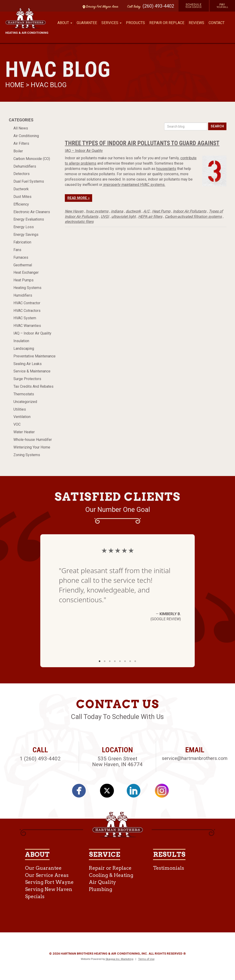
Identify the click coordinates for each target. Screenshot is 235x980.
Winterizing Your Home (32, 447)
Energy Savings (26, 235)
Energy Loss (24, 227)
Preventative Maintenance (34, 356)
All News (21, 128)
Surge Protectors (27, 379)
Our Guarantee (43, 868)
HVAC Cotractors (27, 311)
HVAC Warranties (27, 326)
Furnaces (21, 257)
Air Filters (21, 143)
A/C (146, 211)
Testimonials (169, 868)
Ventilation (22, 417)
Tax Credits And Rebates (33, 386)
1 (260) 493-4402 (40, 759)
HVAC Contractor (27, 303)
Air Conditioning (26, 136)
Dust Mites (22, 197)
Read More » (78, 198)
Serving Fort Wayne (49, 882)
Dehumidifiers (25, 166)
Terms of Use (146, 959)
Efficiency (21, 204)
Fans (17, 250)
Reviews (196, 23)
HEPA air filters (150, 217)
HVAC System (25, 318)
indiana (117, 211)
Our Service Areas (47, 875)
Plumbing (101, 889)
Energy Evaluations (29, 219)
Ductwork (21, 189)
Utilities (20, 409)
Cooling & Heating (111, 875)
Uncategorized (25, 402)
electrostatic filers (79, 222)
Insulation (21, 341)
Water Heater (24, 432)
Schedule (194, 6)
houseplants (166, 169)
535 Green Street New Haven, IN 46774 (117, 761)
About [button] (65, 23)
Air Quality (102, 882)
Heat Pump (161, 211)
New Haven (74, 211)
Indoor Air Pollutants (190, 211)
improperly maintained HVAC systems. (134, 185)
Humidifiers (23, 295)
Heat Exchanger (26, 272)
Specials (35, 896)
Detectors (22, 174)
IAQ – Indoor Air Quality (32, 333)
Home (16, 85)
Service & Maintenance (32, 371)
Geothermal (23, 265)
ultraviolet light (124, 217)
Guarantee (87, 23)
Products (135, 23)
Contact (217, 23)
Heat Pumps (23, 280)
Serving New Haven (49, 889)
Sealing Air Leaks (28, 364)
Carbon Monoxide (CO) (32, 159)
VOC (17, 424)
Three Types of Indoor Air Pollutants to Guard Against (142, 143)
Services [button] (111, 23)
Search (217, 126)
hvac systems (97, 211)
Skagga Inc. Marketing (119, 959)
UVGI (105, 217)
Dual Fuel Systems (29, 181)
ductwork (133, 211)
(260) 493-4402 (158, 6)
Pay (222, 6)
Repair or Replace (167, 23)
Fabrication (22, 242)
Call (133, 7)
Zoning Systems (27, 455)
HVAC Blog (49, 85)
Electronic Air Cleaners (32, 212)
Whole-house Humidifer (33, 440)
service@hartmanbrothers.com (195, 758)
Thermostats (24, 394)
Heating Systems (27, 288)
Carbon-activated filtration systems (193, 217)
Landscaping (24, 349)
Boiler (18, 151)
